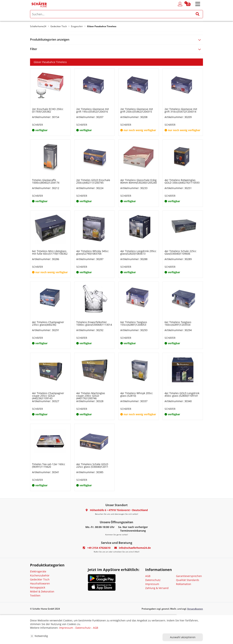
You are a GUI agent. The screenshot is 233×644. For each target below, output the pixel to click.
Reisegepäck (38, 587)
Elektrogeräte (38, 571)
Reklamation (184, 584)
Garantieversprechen (189, 576)
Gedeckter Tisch (40, 579)
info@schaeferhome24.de (135, 548)
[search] (116, 14)
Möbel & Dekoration (42, 591)
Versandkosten (195, 609)
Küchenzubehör (40, 575)
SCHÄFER (37, 125)
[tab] (116, 40)
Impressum (152, 584)
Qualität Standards (188, 580)
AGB (148, 576)
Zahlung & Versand (157, 588)
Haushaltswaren (40, 583)
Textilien (35, 595)
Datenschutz (153, 580)
